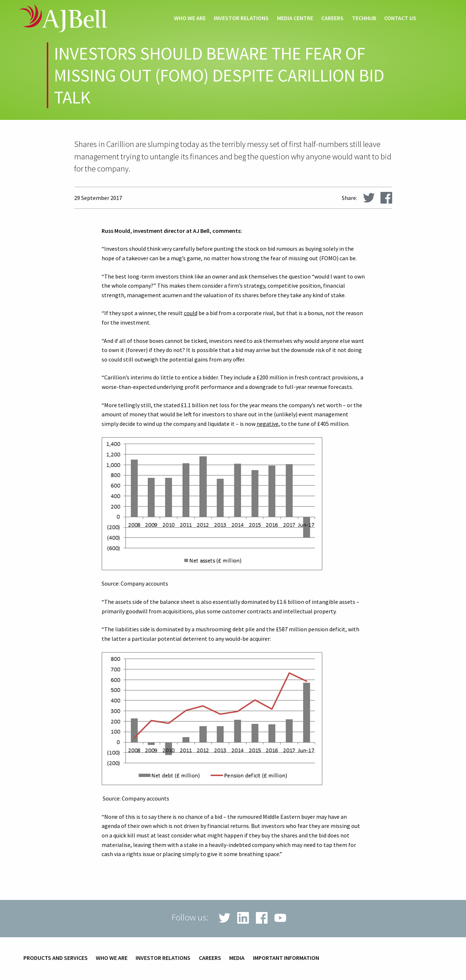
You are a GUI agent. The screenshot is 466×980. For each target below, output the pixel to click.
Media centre (295, 18)
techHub (364, 18)
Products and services (56, 958)
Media (237, 958)
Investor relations (241, 18)
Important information (286, 958)
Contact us (400, 18)
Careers (332, 18)
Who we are (190, 18)
